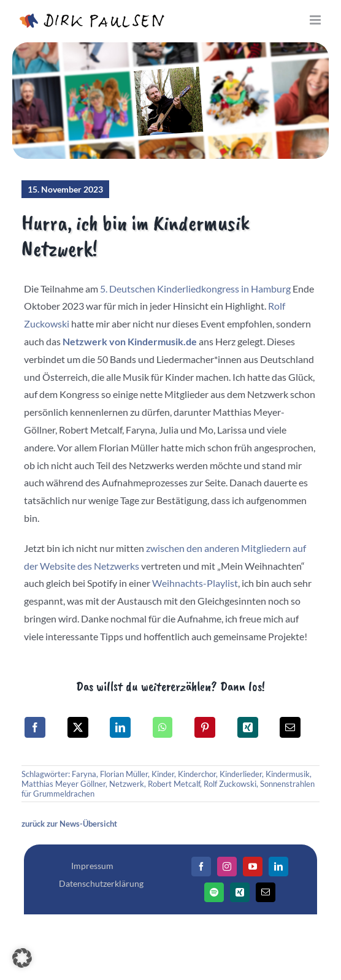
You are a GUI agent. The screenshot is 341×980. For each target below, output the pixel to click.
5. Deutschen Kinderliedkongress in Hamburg (195, 289)
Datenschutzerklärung (101, 883)
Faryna (84, 774)
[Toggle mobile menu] (316, 20)
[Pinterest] (205, 727)
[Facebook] (35, 727)
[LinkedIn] (120, 727)
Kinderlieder (241, 774)
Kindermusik (288, 774)
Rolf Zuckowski (230, 784)
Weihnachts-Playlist (195, 583)
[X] (78, 727)
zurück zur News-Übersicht (69, 824)
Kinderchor (197, 774)
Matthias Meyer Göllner (63, 784)
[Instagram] (227, 867)
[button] (22, 958)
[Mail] (266, 892)
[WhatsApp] (163, 727)
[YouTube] (253, 867)
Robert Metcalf (174, 784)
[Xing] (248, 727)
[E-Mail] (290, 727)
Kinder (163, 774)
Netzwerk (127, 784)
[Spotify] (214, 892)
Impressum (92, 866)
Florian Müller (124, 774)
